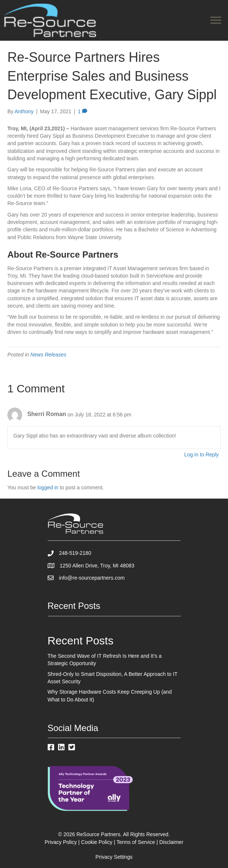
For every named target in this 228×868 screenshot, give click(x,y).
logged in (48, 487)
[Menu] (216, 20)
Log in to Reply (202, 455)
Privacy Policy (61, 842)
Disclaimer (171, 842)
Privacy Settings (114, 857)
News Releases (48, 355)
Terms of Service (136, 842)
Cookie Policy (97, 842)
